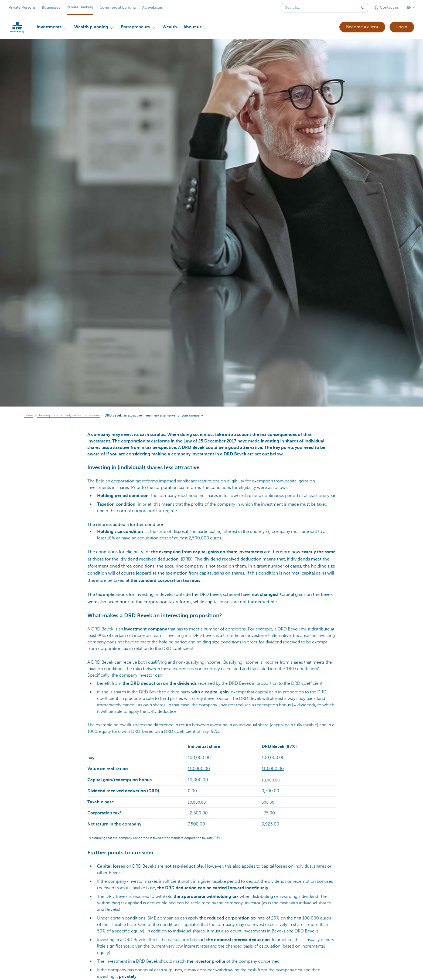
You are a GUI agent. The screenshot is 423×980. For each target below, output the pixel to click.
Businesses (51, 7)
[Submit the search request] (363, 8)
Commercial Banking (118, 7)
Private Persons (22, 7)
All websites (152, 7)
